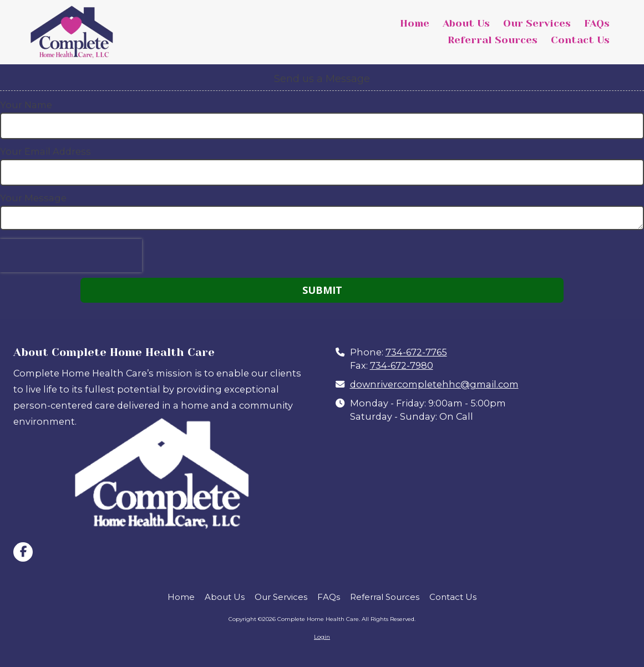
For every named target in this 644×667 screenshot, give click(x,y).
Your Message (33, 198)
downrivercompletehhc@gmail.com (434, 384)
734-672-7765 (416, 352)
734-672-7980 (402, 365)
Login (322, 637)
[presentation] (71, 256)
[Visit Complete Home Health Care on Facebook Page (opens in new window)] (23, 552)
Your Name (26, 105)
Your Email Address (45, 151)
